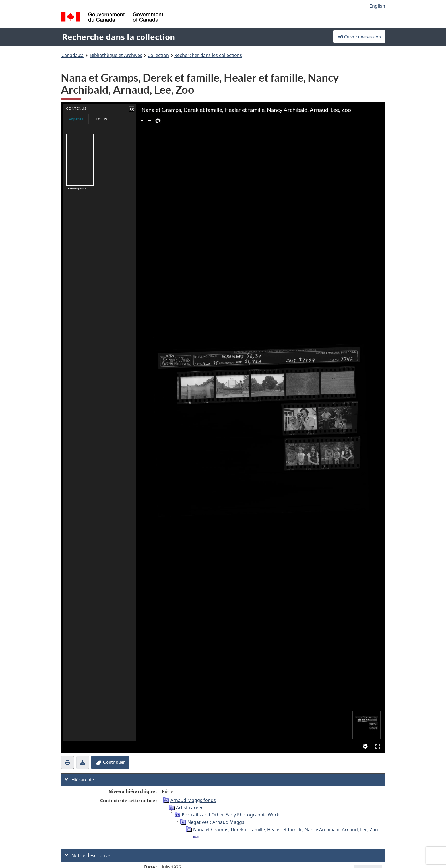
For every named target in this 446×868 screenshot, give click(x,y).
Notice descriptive (87, 855)
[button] (131, 109)
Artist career (189, 808)
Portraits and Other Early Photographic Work (231, 815)
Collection (158, 55)
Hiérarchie (79, 780)
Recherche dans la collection (119, 37)
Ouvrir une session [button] (359, 37)
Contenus (131, 117)
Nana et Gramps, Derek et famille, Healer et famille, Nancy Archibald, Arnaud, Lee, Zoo (286, 830)
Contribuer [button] (110, 762)
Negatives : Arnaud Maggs (216, 822)
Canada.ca (73, 55)
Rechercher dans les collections (208, 55)
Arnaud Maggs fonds (193, 800)
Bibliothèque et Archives (116, 55)
